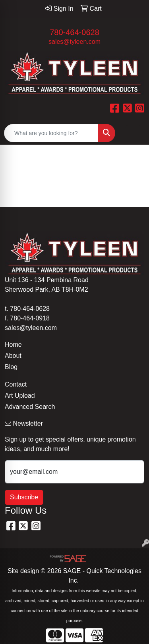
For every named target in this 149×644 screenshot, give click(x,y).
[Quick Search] (51, 133)
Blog (11, 367)
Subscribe (24, 497)
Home (13, 345)
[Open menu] (133, 133)
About (13, 356)
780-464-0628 (74, 32)
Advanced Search (30, 407)
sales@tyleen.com (74, 42)
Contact (16, 384)
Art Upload (20, 396)
